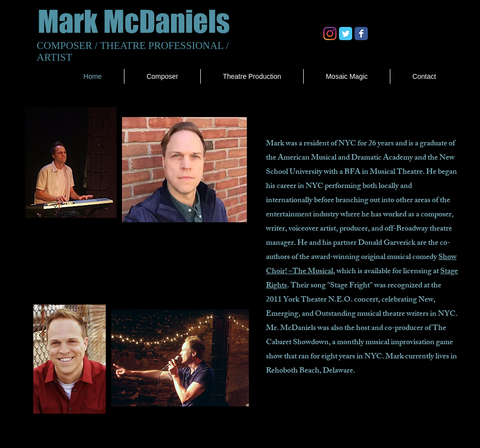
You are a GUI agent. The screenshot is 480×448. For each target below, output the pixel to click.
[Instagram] (330, 34)
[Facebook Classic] (361, 34)
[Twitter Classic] (346, 34)
